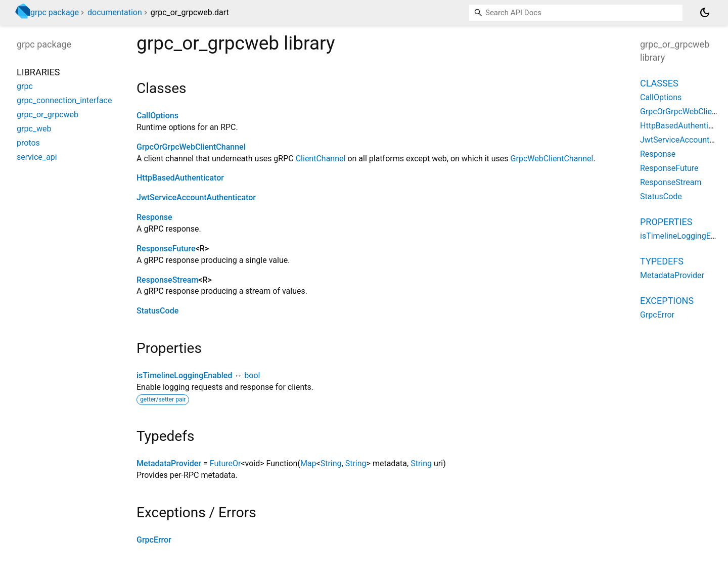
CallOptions (157, 116)
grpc (25, 86)
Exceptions (667, 301)
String (331, 463)
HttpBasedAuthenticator (180, 178)
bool (252, 375)
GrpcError (154, 540)
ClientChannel (321, 159)
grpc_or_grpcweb (48, 115)
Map (308, 463)
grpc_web (34, 129)
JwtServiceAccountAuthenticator (196, 197)
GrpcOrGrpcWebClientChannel (191, 147)
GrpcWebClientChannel (552, 159)
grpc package (55, 12)
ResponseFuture (166, 249)
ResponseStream (167, 280)
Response (154, 217)
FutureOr (225, 463)
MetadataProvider (169, 463)
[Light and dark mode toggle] (705, 13)
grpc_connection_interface (64, 100)
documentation (115, 12)
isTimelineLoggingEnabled (184, 375)
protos (28, 143)
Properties (666, 222)
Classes (659, 83)
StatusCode (157, 311)
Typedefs (662, 261)
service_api (37, 157)
